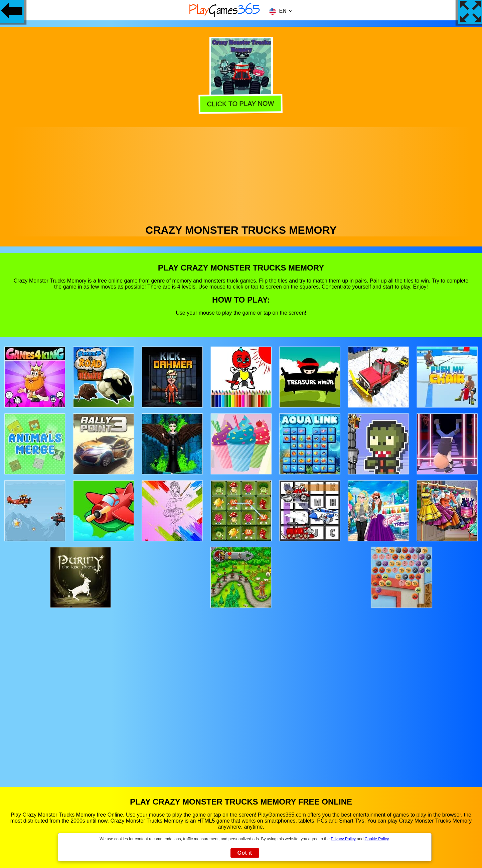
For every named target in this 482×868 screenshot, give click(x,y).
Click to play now (242, 105)
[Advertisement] (241, 174)
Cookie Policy (377, 839)
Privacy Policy (343, 839)
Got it (245, 853)
